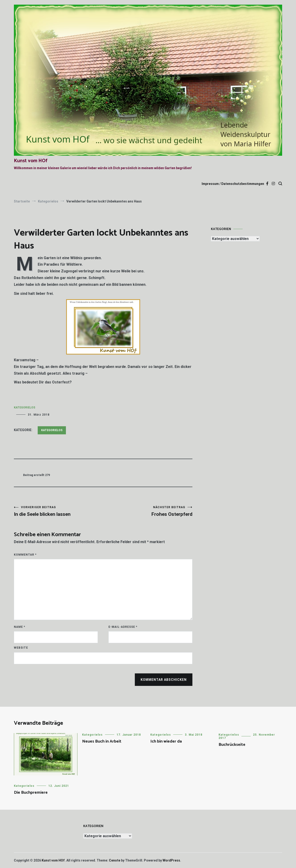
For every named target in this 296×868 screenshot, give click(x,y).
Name (20, 627)
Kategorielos (25, 408)
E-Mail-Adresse (123, 627)
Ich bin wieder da (166, 741)
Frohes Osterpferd (148, 511)
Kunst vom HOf (31, 161)
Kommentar (25, 555)
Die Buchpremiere (31, 793)
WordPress (171, 860)
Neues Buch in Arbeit (102, 741)
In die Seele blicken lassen (59, 511)
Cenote (115, 860)
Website (21, 648)
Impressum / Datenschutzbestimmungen (233, 184)
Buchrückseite (232, 745)
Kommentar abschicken (164, 680)
